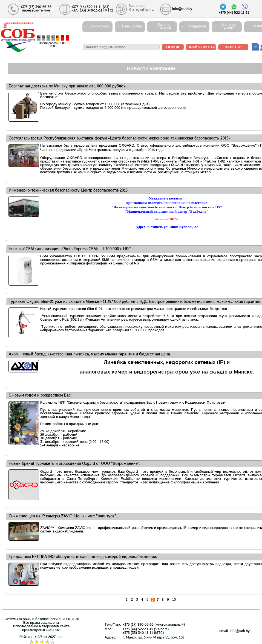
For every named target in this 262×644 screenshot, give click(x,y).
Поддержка (197, 27)
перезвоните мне (36, 11)
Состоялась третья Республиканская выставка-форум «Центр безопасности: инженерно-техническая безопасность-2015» (120, 139)
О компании (100, 27)
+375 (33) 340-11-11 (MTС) (143, 633)
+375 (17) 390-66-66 (138, 625)
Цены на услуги (229, 26)
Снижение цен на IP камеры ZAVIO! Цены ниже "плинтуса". (63, 516)
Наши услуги (132, 27)
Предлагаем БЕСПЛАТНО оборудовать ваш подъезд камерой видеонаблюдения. (83, 557)
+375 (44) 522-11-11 (138, 629)
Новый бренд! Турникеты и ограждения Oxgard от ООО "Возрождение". (74, 464)
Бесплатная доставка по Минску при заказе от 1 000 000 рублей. (68, 86)
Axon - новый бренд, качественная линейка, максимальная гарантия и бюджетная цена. (90, 354)
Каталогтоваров (165, 26)
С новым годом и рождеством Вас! (40, 396)
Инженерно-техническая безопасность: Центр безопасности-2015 (68, 191)
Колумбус (140, 10)
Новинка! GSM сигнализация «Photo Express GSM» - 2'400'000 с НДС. (70, 249)
